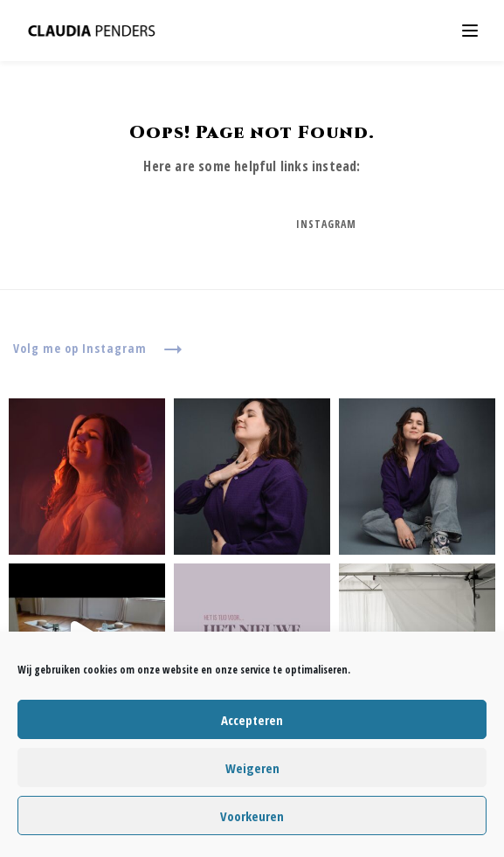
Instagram (326, 224)
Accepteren (252, 720)
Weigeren (252, 768)
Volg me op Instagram (98, 349)
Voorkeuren (252, 816)
